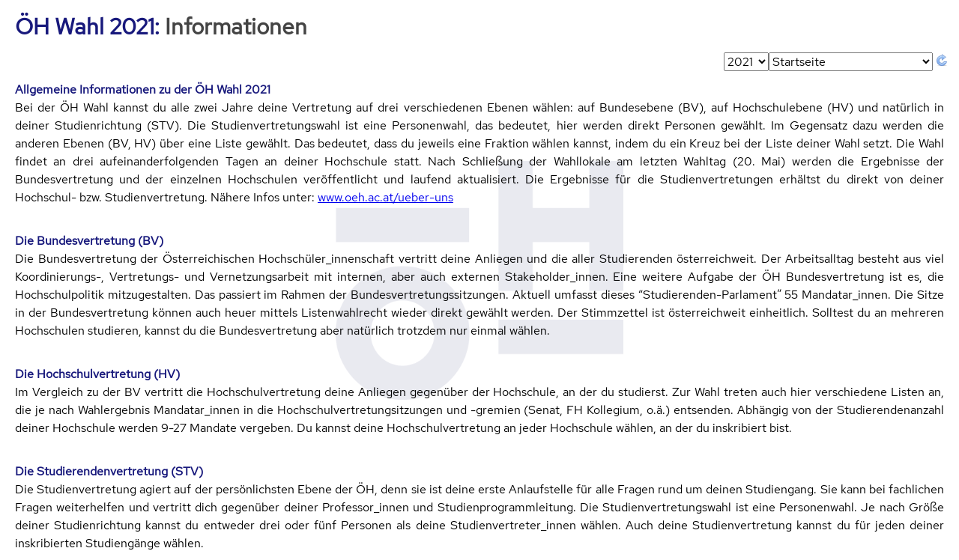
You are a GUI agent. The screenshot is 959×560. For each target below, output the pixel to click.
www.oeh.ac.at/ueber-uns (385, 197)
